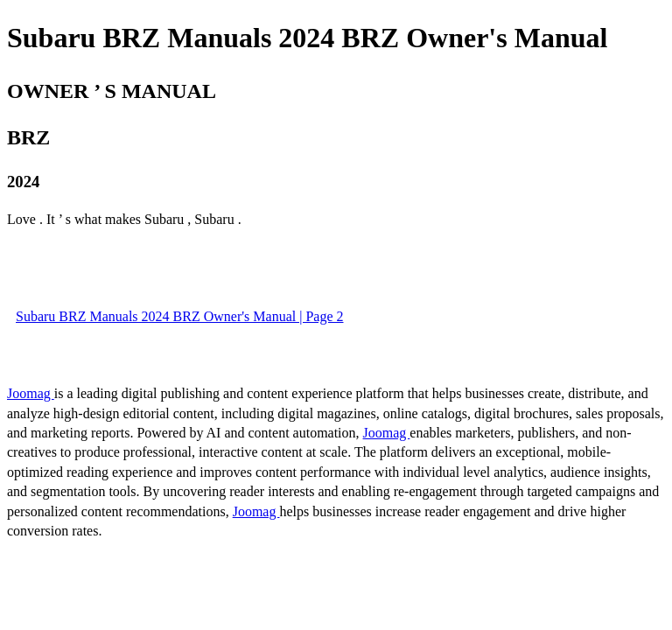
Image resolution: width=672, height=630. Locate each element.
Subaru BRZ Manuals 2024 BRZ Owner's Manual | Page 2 (180, 316)
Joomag (31, 393)
